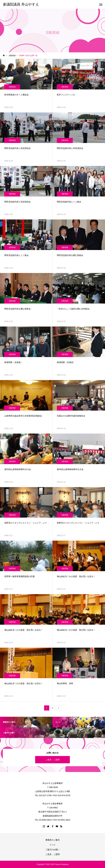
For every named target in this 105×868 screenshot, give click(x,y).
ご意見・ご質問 (52, 760)
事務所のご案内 (52, 840)
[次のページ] (59, 708)
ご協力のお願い (52, 850)
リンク (52, 845)
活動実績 (12, 87)
